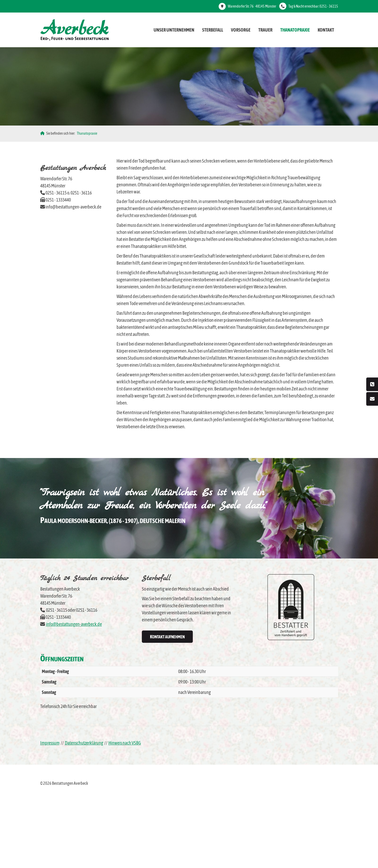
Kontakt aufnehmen (167, 637)
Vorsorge (241, 30)
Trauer (265, 30)
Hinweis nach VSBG (125, 743)
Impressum (50, 743)
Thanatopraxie (295, 30)
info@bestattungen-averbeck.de (74, 624)
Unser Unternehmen (174, 30)
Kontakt (326, 30)
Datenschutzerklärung (84, 743)
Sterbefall (213, 30)
